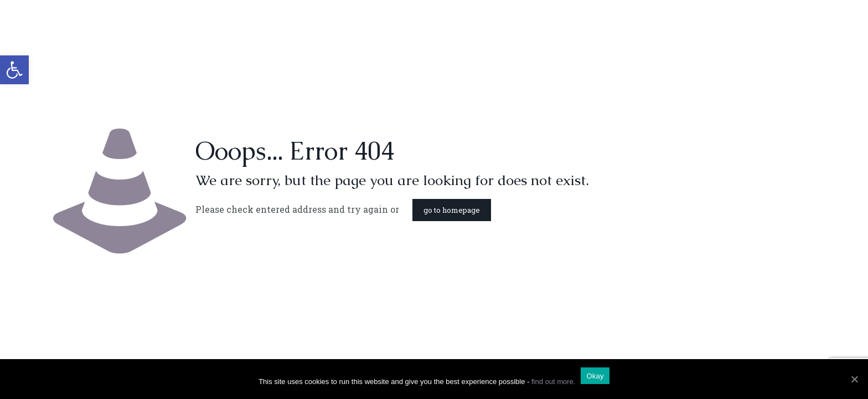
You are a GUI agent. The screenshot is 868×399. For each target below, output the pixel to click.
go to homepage (452, 210)
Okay (595, 376)
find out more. (554, 382)
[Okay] (854, 379)
